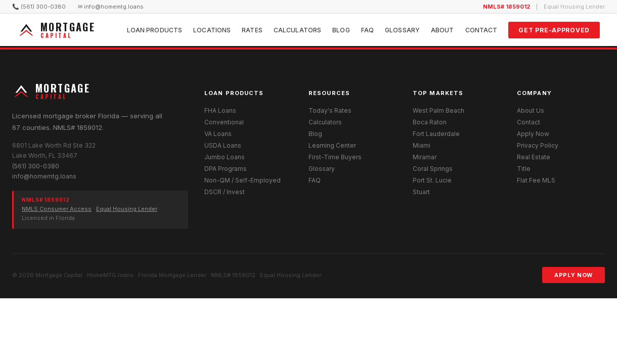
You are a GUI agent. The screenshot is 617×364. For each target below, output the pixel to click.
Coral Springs (433, 169)
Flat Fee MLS (536, 180)
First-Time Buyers (335, 157)
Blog (341, 30)
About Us (531, 110)
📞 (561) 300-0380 (39, 7)
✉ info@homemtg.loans (111, 7)
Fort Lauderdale (436, 134)
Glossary (402, 30)
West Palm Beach (438, 110)
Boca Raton (430, 122)
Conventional (224, 122)
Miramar (425, 157)
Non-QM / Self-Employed (243, 180)
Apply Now (533, 134)
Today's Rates (330, 110)
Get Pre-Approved (554, 30)
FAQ (367, 30)
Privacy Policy (538, 145)
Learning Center (332, 145)
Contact (481, 30)
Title (524, 169)
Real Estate (534, 157)
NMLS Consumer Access (57, 209)
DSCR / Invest (225, 192)
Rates (252, 30)
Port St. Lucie (432, 180)
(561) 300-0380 (36, 166)
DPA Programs (226, 169)
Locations (212, 30)
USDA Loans (223, 145)
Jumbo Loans (225, 157)
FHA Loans (220, 110)
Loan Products (155, 30)
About (443, 30)
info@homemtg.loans (44, 176)
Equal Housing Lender (127, 209)
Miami (422, 145)
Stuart (421, 192)
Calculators (297, 30)
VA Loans (218, 134)
